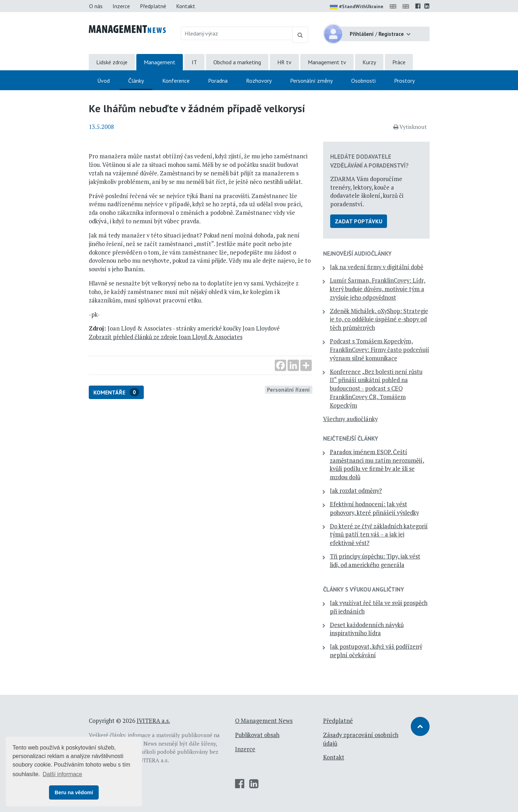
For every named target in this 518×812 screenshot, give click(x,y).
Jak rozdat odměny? (356, 491)
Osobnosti (363, 81)
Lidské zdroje (112, 62)
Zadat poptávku (359, 221)
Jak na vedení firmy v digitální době (377, 267)
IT (194, 62)
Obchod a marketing (237, 62)
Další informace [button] (62, 774)
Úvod (103, 81)
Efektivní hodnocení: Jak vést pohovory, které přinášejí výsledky (374, 508)
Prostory (404, 81)
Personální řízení (288, 389)
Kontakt (186, 6)
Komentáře (116, 392)
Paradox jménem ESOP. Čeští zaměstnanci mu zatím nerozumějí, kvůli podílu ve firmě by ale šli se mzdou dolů (377, 465)
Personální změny (311, 81)
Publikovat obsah (257, 735)
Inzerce (121, 6)
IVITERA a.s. (153, 721)
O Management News (264, 721)
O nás (96, 6)
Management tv (327, 62)
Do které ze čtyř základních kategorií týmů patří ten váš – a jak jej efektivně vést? (379, 535)
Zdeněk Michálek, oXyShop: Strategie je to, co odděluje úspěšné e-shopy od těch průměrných (379, 320)
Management (160, 62)
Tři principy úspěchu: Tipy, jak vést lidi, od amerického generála (375, 561)
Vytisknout (410, 127)
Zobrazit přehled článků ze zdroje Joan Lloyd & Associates (166, 337)
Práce (399, 62)
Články (136, 81)
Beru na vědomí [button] (74, 792)
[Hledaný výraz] (237, 33)
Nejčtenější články (351, 438)
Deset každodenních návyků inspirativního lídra (367, 629)
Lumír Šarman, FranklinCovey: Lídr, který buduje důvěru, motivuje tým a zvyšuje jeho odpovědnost (378, 289)
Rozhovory (259, 81)
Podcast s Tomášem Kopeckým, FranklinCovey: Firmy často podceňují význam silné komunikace (380, 350)
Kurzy (369, 62)
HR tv (284, 62)
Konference (176, 81)
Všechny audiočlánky (350, 419)
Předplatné (153, 6)
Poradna (218, 81)
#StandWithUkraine (357, 7)
